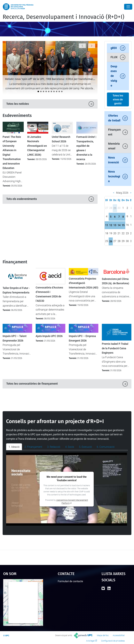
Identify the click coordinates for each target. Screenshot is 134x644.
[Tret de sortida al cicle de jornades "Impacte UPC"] (54, 91)
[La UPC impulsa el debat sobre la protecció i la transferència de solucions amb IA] (49, 91)
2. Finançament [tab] (33, 447)
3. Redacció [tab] (54, 447)
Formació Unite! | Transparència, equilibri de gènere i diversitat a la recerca (86, 148)
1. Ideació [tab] (14, 447)
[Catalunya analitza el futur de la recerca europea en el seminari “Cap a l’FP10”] (59, 91)
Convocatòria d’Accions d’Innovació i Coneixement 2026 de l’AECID (49, 294)
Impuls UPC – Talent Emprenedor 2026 (15, 338)
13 (115, 225)
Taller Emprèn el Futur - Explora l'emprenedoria (16, 290)
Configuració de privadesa (113, 641)
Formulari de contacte (70, 581)
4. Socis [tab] (70, 447)
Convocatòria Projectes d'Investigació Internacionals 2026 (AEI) (84, 283)
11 (107, 225)
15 (123, 225)
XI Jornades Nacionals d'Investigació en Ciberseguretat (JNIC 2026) (37, 146)
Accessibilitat (119, 635)
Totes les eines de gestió (118, 99)
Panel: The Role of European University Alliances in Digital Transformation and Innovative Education (12, 152)
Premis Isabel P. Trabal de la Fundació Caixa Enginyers (115, 348)
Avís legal (90, 641)
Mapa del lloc (103, 635)
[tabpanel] (67, 489)
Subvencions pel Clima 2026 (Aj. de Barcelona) (115, 281)
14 (119, 225)
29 (115, 208)
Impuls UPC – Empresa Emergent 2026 (82, 338)
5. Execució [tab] (85, 447)
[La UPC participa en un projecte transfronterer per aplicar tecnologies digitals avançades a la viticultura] (41, 91)
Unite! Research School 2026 (61, 139)
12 (111, 225)
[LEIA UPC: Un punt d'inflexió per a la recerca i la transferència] (46, 91)
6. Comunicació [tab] (106, 447)
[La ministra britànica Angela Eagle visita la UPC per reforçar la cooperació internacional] (44, 91)
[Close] (128, 7)
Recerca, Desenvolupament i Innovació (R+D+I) (63, 17)
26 (111, 241)
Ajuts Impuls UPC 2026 (49, 336)
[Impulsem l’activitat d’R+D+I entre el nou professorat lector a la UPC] (57, 91)
